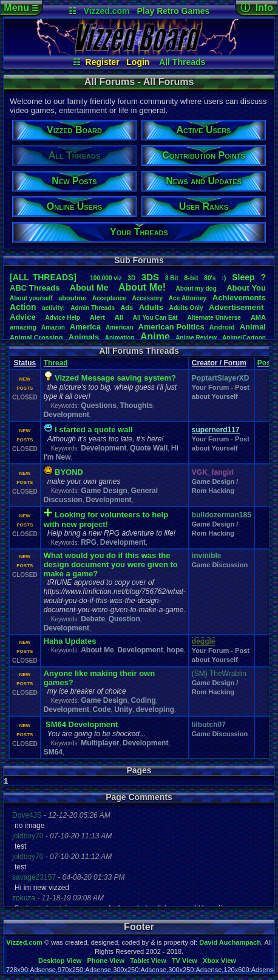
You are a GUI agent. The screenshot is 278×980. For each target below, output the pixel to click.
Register (103, 62)
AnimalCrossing (36, 337)
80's (210, 278)
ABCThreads (35, 288)
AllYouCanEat (155, 318)
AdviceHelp (63, 318)
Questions (99, 405)
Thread (56, 363)
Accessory (148, 298)
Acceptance (109, 298)
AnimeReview (196, 338)
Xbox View (219, 961)
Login (138, 62)
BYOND (69, 472)
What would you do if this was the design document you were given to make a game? (111, 564)
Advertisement (237, 307)
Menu (21, 8)
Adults (151, 307)
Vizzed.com (107, 11)
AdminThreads (93, 308)
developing (155, 709)
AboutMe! (142, 287)
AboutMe (89, 288)
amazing (23, 327)
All (119, 317)
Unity (123, 709)
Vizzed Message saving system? (115, 378)
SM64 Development (82, 724)
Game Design (104, 491)
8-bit (191, 278)
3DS (150, 277)
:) (224, 278)
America (85, 327)
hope (175, 650)
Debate (93, 619)
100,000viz (106, 278)
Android (222, 327)
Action (23, 307)
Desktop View (60, 961)
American (120, 327)
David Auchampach (230, 942)
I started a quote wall (94, 430)
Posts (267, 363)
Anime (155, 336)
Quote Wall (149, 448)
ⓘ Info (257, 8)
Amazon (53, 327)
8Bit (172, 278)
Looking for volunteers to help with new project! (106, 519)
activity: (53, 308)
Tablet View (148, 961)
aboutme (72, 298)
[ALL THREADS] (43, 277)
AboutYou (246, 288)
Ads (127, 308)
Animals (84, 337)
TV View (185, 961)
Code (102, 709)
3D (131, 278)
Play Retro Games (173, 11)
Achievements (239, 298)
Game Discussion (220, 565)
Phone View (106, 961)
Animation (120, 338)
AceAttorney (188, 298)
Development (66, 415)
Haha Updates (70, 641)
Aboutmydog (196, 288)
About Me (97, 650)
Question (124, 619)
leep (243, 277)
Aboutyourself (31, 298)
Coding (143, 700)
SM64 (53, 752)
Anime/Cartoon (244, 338)
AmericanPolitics (171, 327)
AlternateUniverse (214, 318)
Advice (23, 317)
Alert (97, 317)
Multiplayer (100, 743)
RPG (89, 542)
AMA (258, 317)
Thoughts (136, 405)
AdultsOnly (186, 308)
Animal (253, 327)
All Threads (182, 62)
